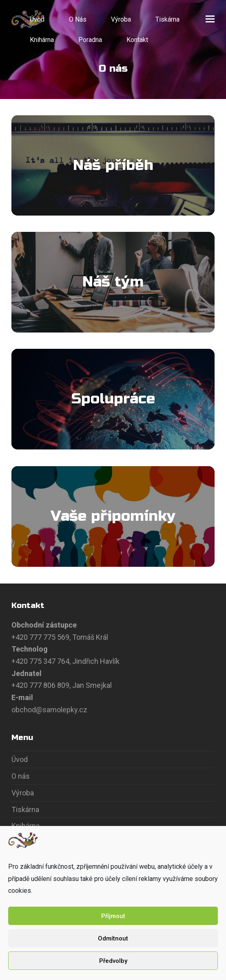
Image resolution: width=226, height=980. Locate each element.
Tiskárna (25, 809)
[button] (210, 19)
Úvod (20, 759)
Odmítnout (113, 938)
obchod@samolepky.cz (49, 710)
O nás (21, 776)
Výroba (23, 793)
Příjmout (113, 916)
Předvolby (113, 961)
